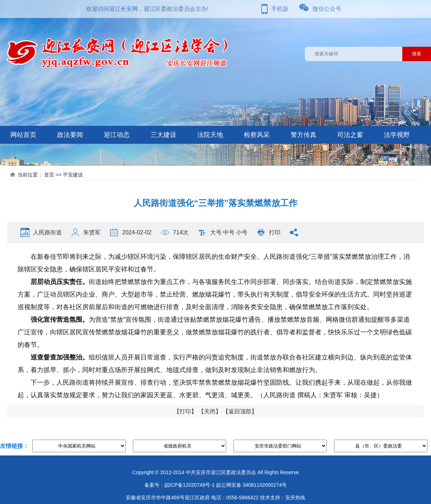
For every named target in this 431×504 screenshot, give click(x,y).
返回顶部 (240, 411)
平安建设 (73, 175)
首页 (49, 175)
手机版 (280, 9)
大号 (216, 232)
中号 (229, 232)
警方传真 (303, 135)
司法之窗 (350, 135)
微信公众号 (327, 9)
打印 (275, 232)
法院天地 (210, 135)
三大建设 (163, 135)
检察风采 (257, 135)
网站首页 (23, 135)
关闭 (210, 411)
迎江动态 (117, 135)
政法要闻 (70, 135)
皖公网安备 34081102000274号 (252, 485)
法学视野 (397, 135)
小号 (242, 232)
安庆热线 (295, 498)
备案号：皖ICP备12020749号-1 (180, 485)
